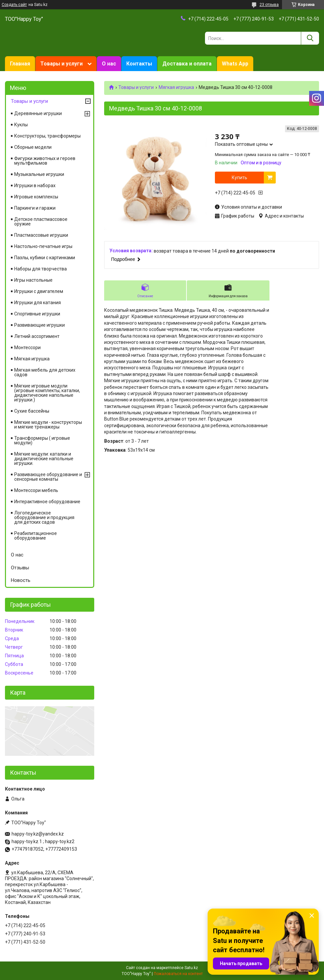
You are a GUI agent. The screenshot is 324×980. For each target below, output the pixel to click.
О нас (109, 64)
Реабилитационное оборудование (36, 536)
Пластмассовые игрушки (41, 235)
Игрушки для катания (38, 303)
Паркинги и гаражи (35, 208)
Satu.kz (191, 968)
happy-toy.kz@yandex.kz (38, 834)
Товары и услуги (61, 64)
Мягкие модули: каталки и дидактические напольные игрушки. (44, 459)
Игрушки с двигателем (39, 291)
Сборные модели (33, 147)
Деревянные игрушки (38, 113)
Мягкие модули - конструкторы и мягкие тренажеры (48, 425)
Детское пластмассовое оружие (41, 222)
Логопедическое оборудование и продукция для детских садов (44, 517)
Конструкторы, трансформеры (47, 136)
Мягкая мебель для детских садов (45, 372)
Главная (20, 64)
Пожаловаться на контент (178, 974)
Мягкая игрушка (176, 87)
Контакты (139, 64)
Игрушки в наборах (35, 185)
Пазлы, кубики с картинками (45, 258)
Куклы (21, 125)
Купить (240, 178)
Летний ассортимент (37, 336)
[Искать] (310, 38)
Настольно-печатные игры (43, 246)
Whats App (235, 64)
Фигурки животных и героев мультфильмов (45, 161)
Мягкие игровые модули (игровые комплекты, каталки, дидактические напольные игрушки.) (47, 393)
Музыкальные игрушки (39, 174)
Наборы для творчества (40, 269)
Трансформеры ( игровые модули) (42, 440)
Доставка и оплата (187, 64)
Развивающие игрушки (40, 325)
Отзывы (20, 568)
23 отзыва (269, 5)
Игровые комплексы (36, 197)
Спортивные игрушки (37, 314)
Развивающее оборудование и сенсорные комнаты (48, 477)
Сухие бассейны (32, 411)
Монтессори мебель (36, 490)
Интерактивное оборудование (47, 502)
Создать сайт (14, 5)
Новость (21, 580)
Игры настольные (33, 280)
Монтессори (27, 347)
